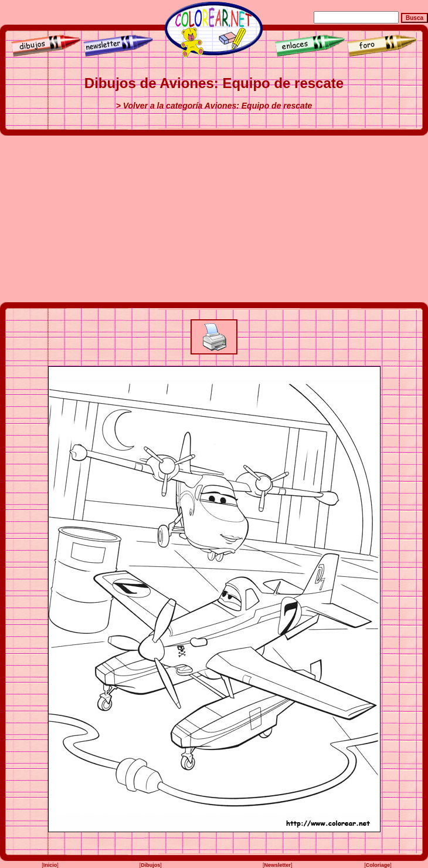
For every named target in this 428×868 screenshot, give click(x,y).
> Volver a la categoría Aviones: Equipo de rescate (214, 106)
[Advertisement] (214, 219)
